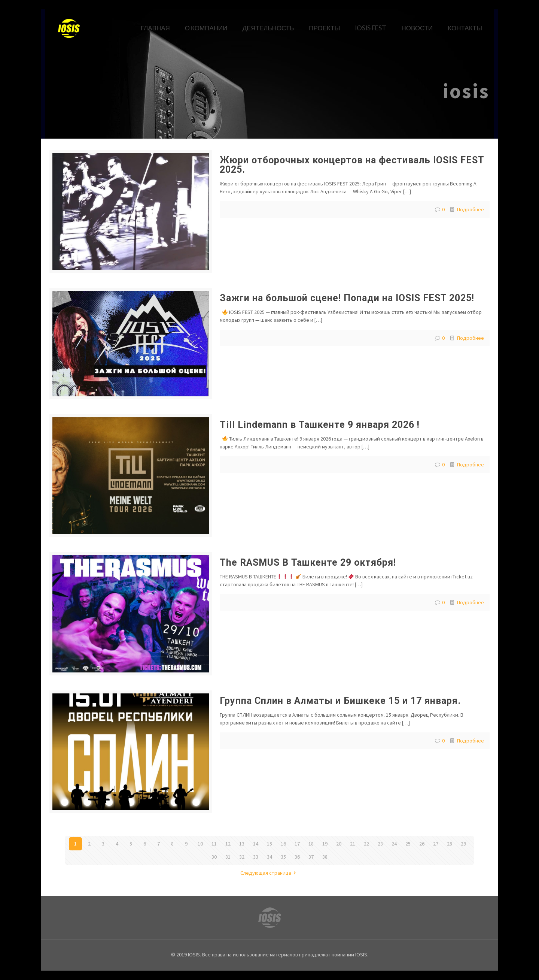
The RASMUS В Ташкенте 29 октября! (308, 562)
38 (325, 857)
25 (408, 844)
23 (380, 844)
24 (394, 844)
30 (214, 857)
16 (283, 844)
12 (228, 844)
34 (269, 857)
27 (436, 844)
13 (242, 844)
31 (228, 857)
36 (297, 857)
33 (256, 857)
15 (269, 844)
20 (339, 844)
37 (311, 857)
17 (297, 844)
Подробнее (471, 209)
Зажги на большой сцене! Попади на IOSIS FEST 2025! (347, 298)
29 (463, 844)
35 (283, 857)
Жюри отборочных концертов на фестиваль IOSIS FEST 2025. (352, 165)
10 (200, 844)
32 (242, 857)
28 (450, 844)
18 (311, 844)
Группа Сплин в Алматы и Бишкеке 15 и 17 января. (340, 701)
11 (214, 844)
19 (325, 844)
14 (256, 844)
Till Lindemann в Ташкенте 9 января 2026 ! (320, 425)
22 (366, 844)
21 (353, 844)
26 (422, 844)
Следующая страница (269, 873)
